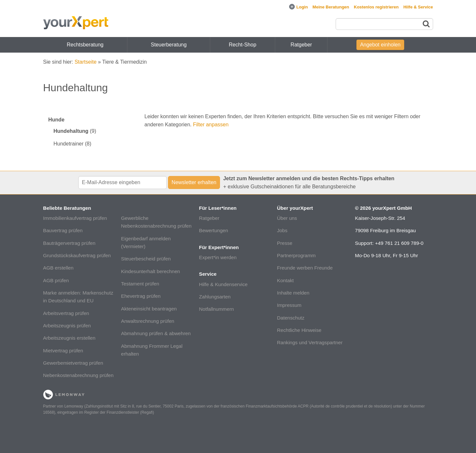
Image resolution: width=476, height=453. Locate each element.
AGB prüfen (56, 280)
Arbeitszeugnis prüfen (67, 326)
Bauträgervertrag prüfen (69, 243)
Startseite (85, 62)
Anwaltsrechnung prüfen (148, 321)
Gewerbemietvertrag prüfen (73, 363)
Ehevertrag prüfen (141, 296)
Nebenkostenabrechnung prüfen (78, 375)
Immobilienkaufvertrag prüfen (75, 218)
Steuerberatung (169, 45)
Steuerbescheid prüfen (146, 259)
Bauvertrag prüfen (63, 230)
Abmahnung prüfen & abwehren (156, 333)
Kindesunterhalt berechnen (151, 271)
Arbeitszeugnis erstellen (69, 338)
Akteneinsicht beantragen (149, 309)
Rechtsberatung (85, 45)
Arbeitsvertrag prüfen (66, 313)
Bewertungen (214, 230)
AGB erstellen (58, 268)
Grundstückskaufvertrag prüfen (77, 255)
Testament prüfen (140, 284)
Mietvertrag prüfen (63, 351)
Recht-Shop (243, 45)
